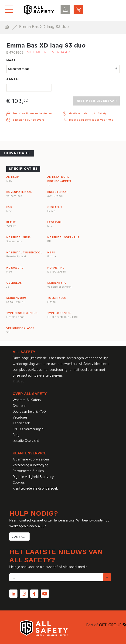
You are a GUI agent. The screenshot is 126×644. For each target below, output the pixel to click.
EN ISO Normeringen (28, 429)
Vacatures (20, 417)
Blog (16, 435)
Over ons (19, 406)
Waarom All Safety (27, 400)
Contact (19, 537)
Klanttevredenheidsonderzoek (35, 488)
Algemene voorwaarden (31, 459)
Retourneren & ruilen (28, 471)
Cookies (19, 482)
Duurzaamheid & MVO (29, 411)
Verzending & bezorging (30, 465)
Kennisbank (21, 423)
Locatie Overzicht (26, 441)
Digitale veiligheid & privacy (33, 477)
